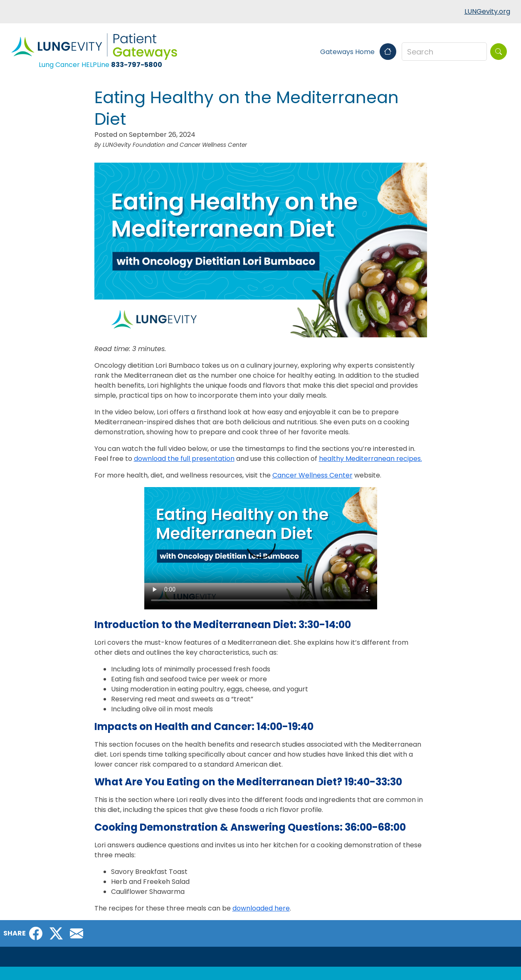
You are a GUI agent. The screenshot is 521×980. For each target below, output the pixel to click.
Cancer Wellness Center (312, 475)
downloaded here (261, 908)
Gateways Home (358, 52)
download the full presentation (184, 459)
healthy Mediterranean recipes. (370, 459)
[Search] (499, 52)
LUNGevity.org (487, 11)
